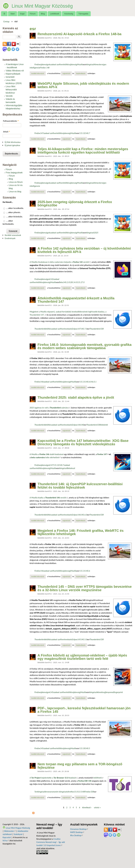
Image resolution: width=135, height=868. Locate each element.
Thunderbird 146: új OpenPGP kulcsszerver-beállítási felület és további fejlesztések (80, 486)
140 (82, 425)
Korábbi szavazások (13, 235)
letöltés (66, 64)
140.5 (88, 748)
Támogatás (83, 14)
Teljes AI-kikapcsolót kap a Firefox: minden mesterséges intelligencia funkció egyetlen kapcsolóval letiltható (83, 151)
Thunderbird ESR (97, 329)
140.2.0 (66, 282)
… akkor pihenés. (14, 212)
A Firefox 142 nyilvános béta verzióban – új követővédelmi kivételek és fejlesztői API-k (84, 250)
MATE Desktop (77, 832)
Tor (36, 792)
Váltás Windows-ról (15, 71)
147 (42, 133)
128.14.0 (73, 282)
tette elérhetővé (46, 457)
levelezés (68, 329)
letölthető (98, 778)
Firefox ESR (89, 792)
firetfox (71, 792)
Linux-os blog (15, 192)
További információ (38, 73)
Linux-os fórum (16, 182)
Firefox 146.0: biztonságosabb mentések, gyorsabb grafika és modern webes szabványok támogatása (85, 346)
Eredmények (10, 238)
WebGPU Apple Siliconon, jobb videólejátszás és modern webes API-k (83, 85)
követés (100, 692)
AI (95, 64)
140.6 (88, 382)
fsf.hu (6, 841)
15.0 (76, 792)
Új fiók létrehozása (13, 142)
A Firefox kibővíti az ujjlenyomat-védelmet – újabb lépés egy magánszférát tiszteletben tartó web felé (82, 657)
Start (13, 14)
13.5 (79, 792)
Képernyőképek (13, 74)
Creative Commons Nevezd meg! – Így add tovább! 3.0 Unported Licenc (51, 842)
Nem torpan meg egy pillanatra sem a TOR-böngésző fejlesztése (80, 766)
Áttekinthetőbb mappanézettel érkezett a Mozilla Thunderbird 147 (76, 300)
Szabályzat (18, 834)
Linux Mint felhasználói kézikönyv (11, 90)
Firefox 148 (45, 68)
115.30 (82, 748)
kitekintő (104, 425)
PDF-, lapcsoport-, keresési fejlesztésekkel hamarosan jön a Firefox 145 (84, 710)
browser (49, 792)
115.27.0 (81, 282)
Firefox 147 (103, 454)
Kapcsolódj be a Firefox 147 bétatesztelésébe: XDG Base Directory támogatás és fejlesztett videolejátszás (83, 442)
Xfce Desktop (76, 835)
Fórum (33, 14)
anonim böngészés (60, 792)
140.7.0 (84, 329)
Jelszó (7, 132)
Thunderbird (40, 329)
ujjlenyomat (109, 692)
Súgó (22, 14)
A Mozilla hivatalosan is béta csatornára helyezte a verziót (60, 262)
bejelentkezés (81, 73)
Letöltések (55, 14)
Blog (43, 14)
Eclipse (75, 329)
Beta (61, 282)
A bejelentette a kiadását (54, 778)
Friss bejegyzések (14, 173)
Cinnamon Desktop (79, 829)
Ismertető (10, 77)
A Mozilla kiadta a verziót (49, 498)
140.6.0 (84, 515)
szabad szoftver (57, 64)
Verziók (9, 96)
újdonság (73, 64)
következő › (87, 807)
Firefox (37, 64)
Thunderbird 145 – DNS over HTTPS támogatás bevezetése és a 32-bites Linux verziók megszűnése (85, 588)
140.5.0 (84, 639)
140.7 (88, 133)
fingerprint (118, 692)
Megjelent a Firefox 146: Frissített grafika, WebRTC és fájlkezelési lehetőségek (81, 532)
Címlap (6, 21)
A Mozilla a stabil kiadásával (47, 454)
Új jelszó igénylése (12, 145)
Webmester (10, 831)
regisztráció (66, 73)
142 (52, 279)
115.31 (82, 382)
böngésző (90, 64)
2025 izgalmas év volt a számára (50, 408)
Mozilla (80, 64)
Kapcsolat (7, 837)
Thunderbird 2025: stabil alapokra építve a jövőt (76, 397)
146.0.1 (93, 382)
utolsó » (97, 807)
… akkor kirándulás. (15, 217)
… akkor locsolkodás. (15, 208)
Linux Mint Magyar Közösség (50, 6)
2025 (96, 233)
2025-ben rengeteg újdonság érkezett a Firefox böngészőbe (75, 204)
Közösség (69, 14)
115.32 (82, 133)
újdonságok (45, 64)
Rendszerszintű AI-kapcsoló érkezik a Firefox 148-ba (79, 34)
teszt (73, 468)
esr (85, 64)
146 (42, 382)
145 (79, 639)
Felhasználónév (11, 121)
